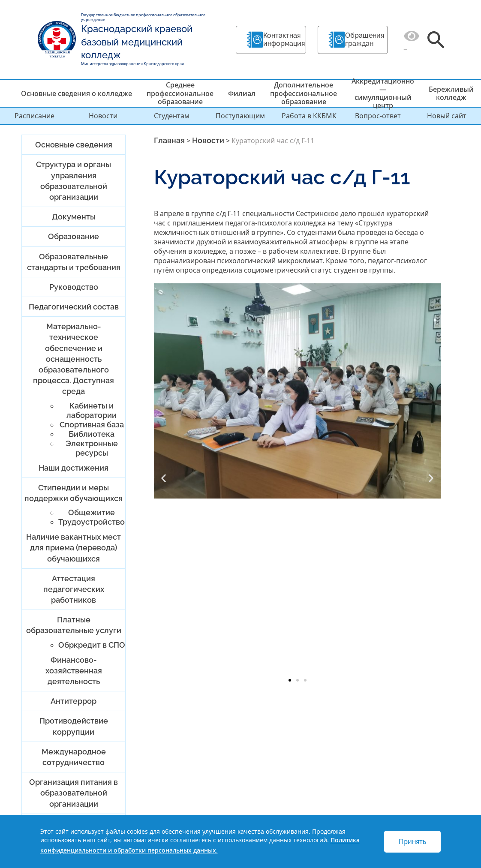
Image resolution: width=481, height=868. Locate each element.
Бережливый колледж (451, 93)
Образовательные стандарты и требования (74, 262)
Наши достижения (74, 468)
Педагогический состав (74, 307)
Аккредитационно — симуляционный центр (383, 93)
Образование (74, 236)
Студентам (172, 116)
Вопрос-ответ (378, 116)
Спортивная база (92, 425)
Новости (103, 116)
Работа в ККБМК (309, 116)
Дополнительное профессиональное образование (304, 93)
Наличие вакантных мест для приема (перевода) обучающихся (74, 548)
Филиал (242, 93)
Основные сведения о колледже (77, 93)
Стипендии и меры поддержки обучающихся (74, 493)
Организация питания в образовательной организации (74, 793)
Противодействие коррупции (74, 726)
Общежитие (92, 512)
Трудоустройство (92, 522)
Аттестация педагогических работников (74, 589)
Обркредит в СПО (92, 645)
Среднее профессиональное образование (180, 93)
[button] (164, 478)
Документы (74, 217)
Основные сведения (74, 145)
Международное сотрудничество (74, 757)
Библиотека (92, 434)
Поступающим (240, 116)
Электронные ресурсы (92, 448)
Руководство (74, 287)
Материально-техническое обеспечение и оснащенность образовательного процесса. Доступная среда (74, 359)
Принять (412, 842)
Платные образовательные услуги (74, 625)
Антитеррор (74, 701)
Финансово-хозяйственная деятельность (74, 671)
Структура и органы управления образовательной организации (74, 181)
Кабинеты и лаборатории (92, 410)
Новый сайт (447, 116)
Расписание (35, 116)
